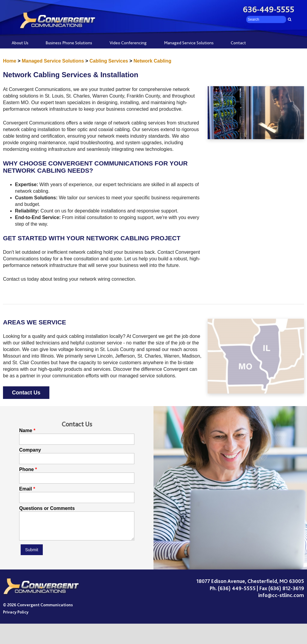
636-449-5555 (269, 10)
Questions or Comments (47, 508)
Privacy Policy (16, 616)
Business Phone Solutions (69, 43)
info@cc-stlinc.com (281, 600)
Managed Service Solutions (189, 43)
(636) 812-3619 (286, 593)
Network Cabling (152, 61)
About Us (20, 43)
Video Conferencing (128, 43)
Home (10, 61)
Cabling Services (109, 61)
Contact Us (26, 393)
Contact (238, 43)
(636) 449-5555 (237, 593)
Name (26, 431)
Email (26, 489)
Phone (26, 470)
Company (30, 450)
